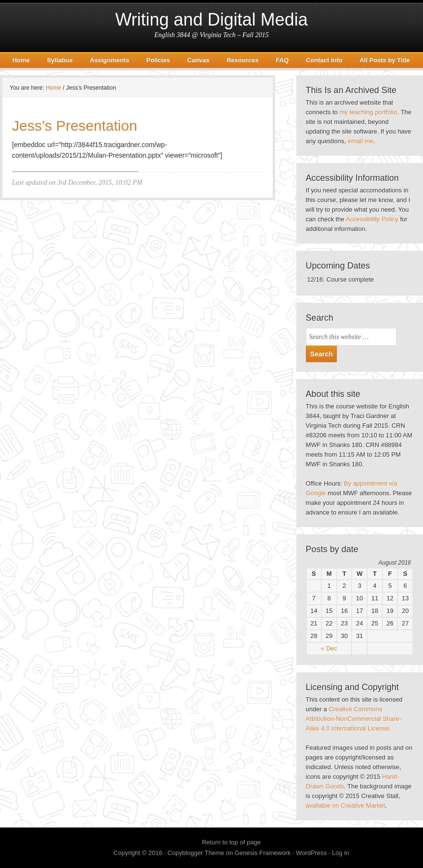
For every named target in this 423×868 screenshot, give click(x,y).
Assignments (109, 60)
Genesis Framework (263, 853)
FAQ (282, 60)
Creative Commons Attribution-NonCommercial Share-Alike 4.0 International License (354, 719)
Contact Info (324, 60)
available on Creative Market (346, 806)
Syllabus (59, 60)
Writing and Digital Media (211, 20)
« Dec (329, 648)
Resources (242, 60)
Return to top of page (231, 842)
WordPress (311, 853)
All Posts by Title (385, 60)
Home (21, 60)
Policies (158, 60)
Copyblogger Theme (196, 853)
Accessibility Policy (372, 219)
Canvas (198, 60)
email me (361, 141)
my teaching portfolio (369, 112)
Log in (340, 853)
